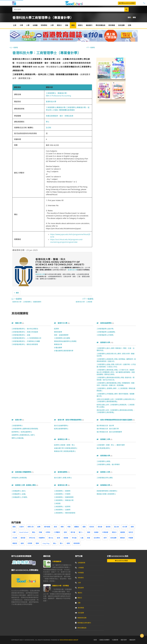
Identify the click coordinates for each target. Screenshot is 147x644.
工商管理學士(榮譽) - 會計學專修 (108, 464)
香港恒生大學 (62, 439)
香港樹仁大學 (104, 439)
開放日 (60, 25)
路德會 (66, 538)
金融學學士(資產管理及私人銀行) (23, 435)
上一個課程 (14, 47)
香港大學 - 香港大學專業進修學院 (69, 420)
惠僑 (14, 527)
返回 (16, 293)
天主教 (15, 538)
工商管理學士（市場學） (63, 494)
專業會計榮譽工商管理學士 (106, 494)
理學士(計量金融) (18, 438)
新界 (105, 538)
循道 (89, 532)
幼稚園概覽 (80, 563)
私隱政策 (115, 640)
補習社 (81, 25)
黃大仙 (51, 538)
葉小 (61, 543)
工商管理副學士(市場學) (105, 335)
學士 (48, 122)
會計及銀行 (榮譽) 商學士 (63, 478)
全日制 (48, 128)
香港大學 (18, 420)
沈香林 (21, 527)
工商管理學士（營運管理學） (64, 497)
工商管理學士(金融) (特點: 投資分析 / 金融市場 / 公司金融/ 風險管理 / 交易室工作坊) (116, 365)
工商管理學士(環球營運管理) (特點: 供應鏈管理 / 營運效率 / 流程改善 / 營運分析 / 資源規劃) (116, 384)
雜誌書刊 (90, 25)
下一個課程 (91, 47)
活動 (67, 25)
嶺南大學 (18, 323)
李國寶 (131, 538)
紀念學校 (97, 538)
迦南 (22, 543)
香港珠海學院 (62, 472)
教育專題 (112, 25)
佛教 (62, 527)
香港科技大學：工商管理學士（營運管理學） (27, 302)
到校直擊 (122, 25)
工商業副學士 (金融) (19, 494)
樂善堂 (15, 543)
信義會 (96, 532)
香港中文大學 (62, 323)
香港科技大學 (51, 102)
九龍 (82, 538)
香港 (58, 538)
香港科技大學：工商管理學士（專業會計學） (47, 53)
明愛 (69, 527)
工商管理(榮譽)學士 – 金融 (21, 335)
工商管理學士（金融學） (63, 510)
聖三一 (81, 532)
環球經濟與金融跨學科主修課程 (65, 341)
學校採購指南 (101, 25)
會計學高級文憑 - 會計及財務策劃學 (109, 432)
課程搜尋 (79, 588)
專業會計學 (58, 344)
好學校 (48, 532)
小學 (28, 25)
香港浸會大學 (104, 456)
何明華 (30, 543)
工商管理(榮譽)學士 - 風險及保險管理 (25, 344)
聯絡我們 (132, 640)
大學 (52, 25)
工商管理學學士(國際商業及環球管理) (25, 429)
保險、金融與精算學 (61, 335)
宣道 (65, 532)
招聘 (130, 25)
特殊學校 (44, 25)
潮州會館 (47, 527)
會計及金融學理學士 (61, 426)
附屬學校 (42, 538)
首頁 (129, 17)
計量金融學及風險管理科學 (64, 351)
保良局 (92, 527)
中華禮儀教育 (57, 561)
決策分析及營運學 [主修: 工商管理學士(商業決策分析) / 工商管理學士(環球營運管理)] (116, 400)
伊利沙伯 (32, 538)
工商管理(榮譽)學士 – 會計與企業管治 (25, 329)
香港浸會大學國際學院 (23, 472)
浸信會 (100, 527)
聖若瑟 (23, 538)
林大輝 (125, 527)
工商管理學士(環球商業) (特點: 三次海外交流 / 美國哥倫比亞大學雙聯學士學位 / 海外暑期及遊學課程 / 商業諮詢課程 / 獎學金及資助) (116, 372)
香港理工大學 (104, 472)
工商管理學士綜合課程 (62, 338)
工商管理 (57, 503)
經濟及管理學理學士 (61, 429)
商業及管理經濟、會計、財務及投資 (60, 116)
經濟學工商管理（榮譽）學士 (64, 445)
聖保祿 (108, 527)
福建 (84, 527)
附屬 (40, 532)
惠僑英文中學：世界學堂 (61, 586)
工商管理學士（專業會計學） (57, 93)
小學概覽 (79, 568)
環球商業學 (58, 332)
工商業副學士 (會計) (19, 491)
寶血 (34, 532)
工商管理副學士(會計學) (105, 329)
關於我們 (124, 640)
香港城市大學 (105, 342)
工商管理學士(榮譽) (103, 461)
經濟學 (56, 329)
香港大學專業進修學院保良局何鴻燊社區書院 (116, 420)
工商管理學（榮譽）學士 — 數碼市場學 (111, 445)
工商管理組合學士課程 (105, 478)
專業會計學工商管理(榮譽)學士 (65, 451)
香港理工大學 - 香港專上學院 (25, 485)
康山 (55, 543)
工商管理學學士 (17, 426)
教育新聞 (77, 543)
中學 (21, 25)
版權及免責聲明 (104, 640)
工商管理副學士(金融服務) (106, 332)
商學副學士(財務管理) (19, 478)
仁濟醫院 (57, 532)
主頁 (15, 25)
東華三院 (31, 527)
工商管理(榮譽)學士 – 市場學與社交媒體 (26, 341)
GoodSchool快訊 (121, 561)
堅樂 (37, 543)
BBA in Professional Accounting (58, 96)
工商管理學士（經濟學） (63, 507)
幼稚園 (35, 25)
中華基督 (105, 532)
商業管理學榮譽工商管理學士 (107, 491)
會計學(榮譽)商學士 (103, 448)
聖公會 (116, 527)
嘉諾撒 (123, 532)
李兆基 (74, 538)
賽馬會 (122, 538)
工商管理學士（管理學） (63, 491)
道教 (132, 527)
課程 (134, 17)
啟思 (55, 527)
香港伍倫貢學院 (105, 323)
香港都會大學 (104, 485)
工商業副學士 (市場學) (19, 497)
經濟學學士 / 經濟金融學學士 (22, 432)
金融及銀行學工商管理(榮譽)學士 (66, 448)
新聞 (68, 543)
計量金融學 (58, 348)
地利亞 (131, 532)
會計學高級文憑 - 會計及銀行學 (108, 429)
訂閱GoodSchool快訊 (127, 3)
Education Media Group (69, 640)
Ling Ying (46, 543)
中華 (14, 532)
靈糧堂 (77, 527)
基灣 (39, 527)
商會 (88, 538)
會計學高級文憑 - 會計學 (105, 426)
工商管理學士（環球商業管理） (65, 513)
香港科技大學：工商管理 (84, 302)
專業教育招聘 (81, 618)
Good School (24, 532)
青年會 (73, 532)
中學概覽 (79, 573)
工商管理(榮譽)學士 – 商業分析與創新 (25, 332)
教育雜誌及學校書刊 (83, 623)
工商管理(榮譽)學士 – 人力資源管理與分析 (26, 338)
